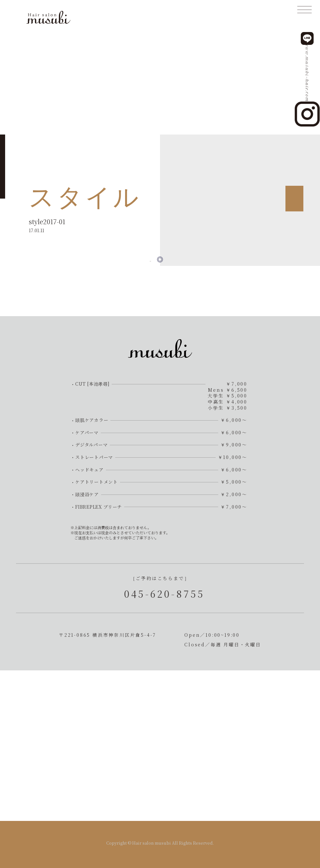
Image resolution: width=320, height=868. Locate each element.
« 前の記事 (140, 259)
